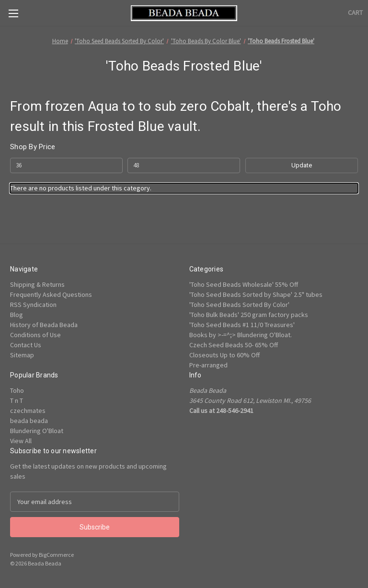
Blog (17, 315)
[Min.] (66, 165)
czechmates (28, 411)
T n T (17, 400)
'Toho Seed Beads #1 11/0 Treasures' (242, 325)
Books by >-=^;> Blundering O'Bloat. (241, 335)
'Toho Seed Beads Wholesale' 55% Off (244, 284)
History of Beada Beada (44, 325)
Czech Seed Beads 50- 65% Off (234, 345)
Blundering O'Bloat (37, 431)
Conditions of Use (35, 335)
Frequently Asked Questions (51, 294)
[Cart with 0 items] (355, 13)
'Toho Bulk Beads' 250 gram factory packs (249, 315)
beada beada (29, 421)
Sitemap (22, 355)
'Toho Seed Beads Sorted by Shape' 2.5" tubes (256, 294)
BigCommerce (56, 555)
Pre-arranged (208, 365)
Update (302, 165)
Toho (17, 390)
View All (21, 441)
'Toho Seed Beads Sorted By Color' (239, 305)
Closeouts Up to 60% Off (224, 355)
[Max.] (184, 165)
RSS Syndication (33, 305)
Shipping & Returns (37, 284)
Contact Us (26, 345)
